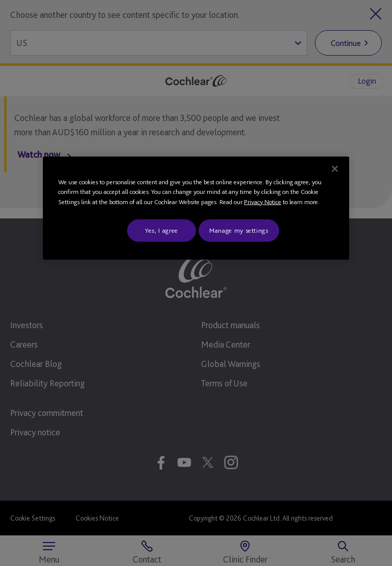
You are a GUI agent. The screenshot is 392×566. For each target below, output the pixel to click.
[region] (196, 208)
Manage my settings (239, 230)
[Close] (335, 168)
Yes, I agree (162, 230)
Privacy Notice (263, 201)
